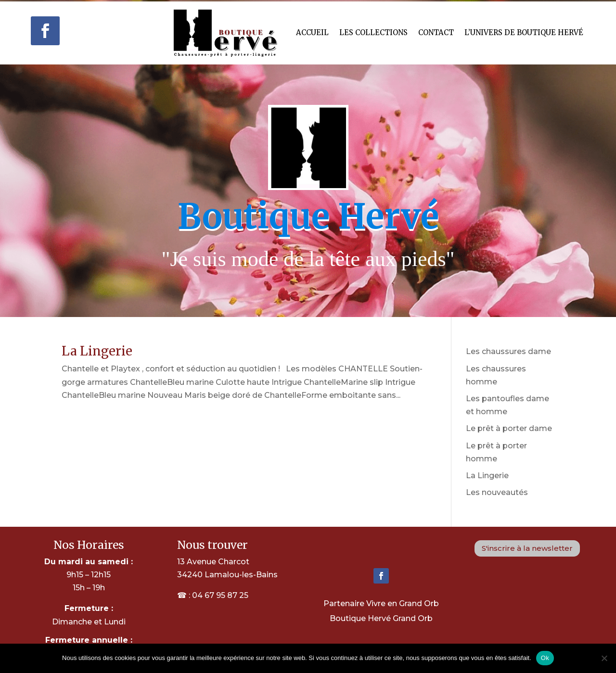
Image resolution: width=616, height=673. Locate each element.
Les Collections (373, 32)
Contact (436, 32)
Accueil (312, 32)
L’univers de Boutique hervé (524, 32)
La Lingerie (97, 351)
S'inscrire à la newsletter (527, 548)
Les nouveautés (497, 492)
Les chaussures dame (508, 351)
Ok (545, 658)
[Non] (604, 658)
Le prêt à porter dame (509, 428)
